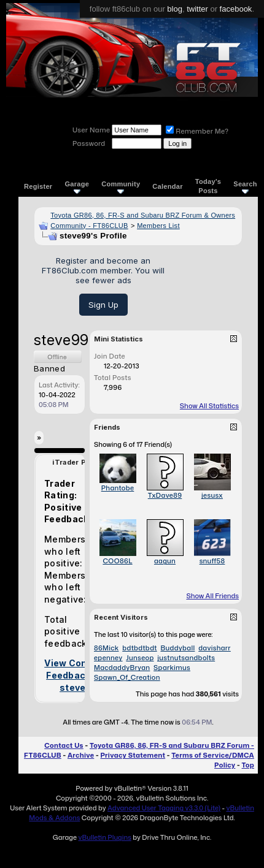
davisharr (215, 648)
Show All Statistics (209, 406)
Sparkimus (172, 668)
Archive (81, 755)
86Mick (106, 648)
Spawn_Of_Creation (127, 677)
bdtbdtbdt (139, 648)
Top (248, 765)
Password (89, 143)
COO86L (117, 561)
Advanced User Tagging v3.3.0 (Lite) (164, 808)
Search (245, 187)
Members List (158, 226)
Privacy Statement (133, 755)
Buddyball (177, 648)
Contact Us (64, 745)
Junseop (140, 658)
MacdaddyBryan (122, 668)
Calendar (167, 186)
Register (38, 186)
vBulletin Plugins (104, 837)
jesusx (212, 495)
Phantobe (118, 488)
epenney (108, 658)
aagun (165, 561)
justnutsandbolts (186, 658)
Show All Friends (212, 596)
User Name (91, 130)
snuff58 (212, 561)
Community (121, 187)
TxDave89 (165, 495)
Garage (77, 187)
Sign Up (103, 305)
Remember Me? (197, 131)
